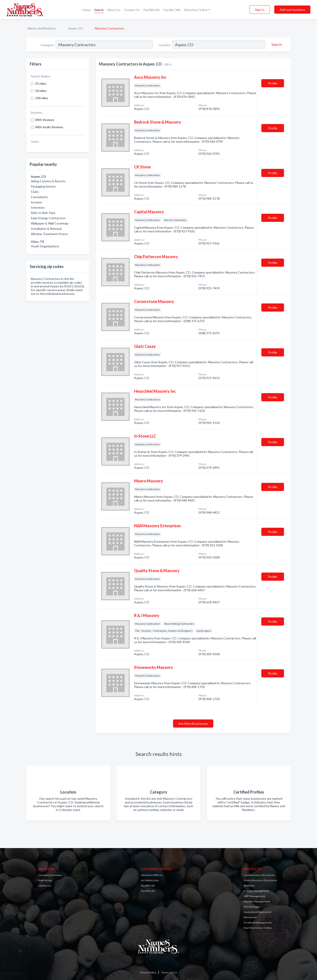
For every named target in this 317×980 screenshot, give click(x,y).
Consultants (39, 197)
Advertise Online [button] (196, 10)
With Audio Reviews (49, 127)
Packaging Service (43, 186)
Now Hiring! (45, 880)
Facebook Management (258, 923)
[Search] (276, 44)
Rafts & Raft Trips (43, 213)
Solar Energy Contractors (48, 218)
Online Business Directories (260, 880)
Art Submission (150, 880)
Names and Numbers (42, 28)
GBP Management (254, 896)
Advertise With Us (152, 875)
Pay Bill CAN (172, 10)
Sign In (260, 10)
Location (164, 45)
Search (99, 10)
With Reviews (45, 120)
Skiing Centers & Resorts (48, 181)
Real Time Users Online (258, 928)
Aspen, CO (75, 28)
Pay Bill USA (152, 10)
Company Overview (50, 875)
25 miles (41, 83)
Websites (249, 886)
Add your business (292, 10)
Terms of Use (169, 972)
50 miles (41, 91)
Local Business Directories (259, 875)
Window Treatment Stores (49, 234)
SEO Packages (252, 907)
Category (47, 45)
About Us (114, 10)
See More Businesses (193, 724)
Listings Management (256, 891)
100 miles (42, 98)
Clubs (35, 192)
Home (87, 10)
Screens (36, 202)
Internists (38, 207)
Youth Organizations (45, 246)
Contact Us (132, 10)
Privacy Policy (148, 972)
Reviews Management (257, 901)
